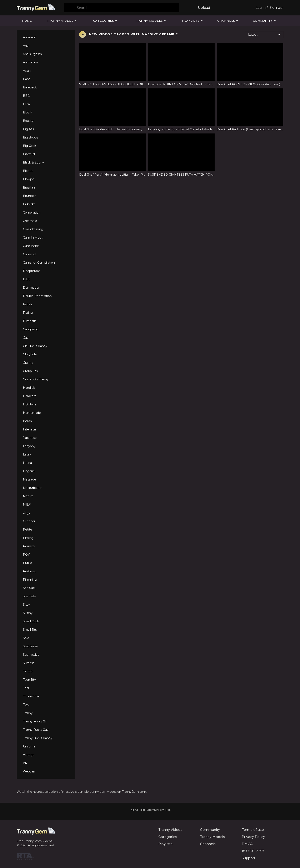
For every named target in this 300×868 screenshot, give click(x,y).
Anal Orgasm (32, 54)
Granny (28, 363)
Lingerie (29, 471)
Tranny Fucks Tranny (38, 738)
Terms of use (253, 830)
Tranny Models (149, 21)
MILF (27, 504)
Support (249, 858)
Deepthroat (31, 271)
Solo (26, 638)
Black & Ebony (33, 162)
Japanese (30, 438)
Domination (32, 288)
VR (25, 763)
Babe (27, 79)
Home (27, 21)
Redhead (30, 571)
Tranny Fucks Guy (36, 730)
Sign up (276, 8)
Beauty (28, 121)
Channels (226, 21)
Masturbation (33, 488)
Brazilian (29, 187)
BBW (27, 104)
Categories (104, 21)
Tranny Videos (60, 21)
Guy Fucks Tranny (36, 379)
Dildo (27, 279)
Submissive (31, 655)
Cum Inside (31, 246)
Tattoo (28, 671)
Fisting (28, 313)
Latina (27, 463)
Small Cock (31, 621)
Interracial (30, 429)
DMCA (247, 844)
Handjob (29, 388)
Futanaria (30, 321)
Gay (26, 338)
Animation (30, 62)
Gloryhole (30, 354)
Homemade (32, 413)
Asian (27, 71)
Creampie (30, 221)
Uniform (29, 746)
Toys (26, 705)
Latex (27, 454)
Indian (27, 421)
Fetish (27, 304)
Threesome (31, 696)
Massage (29, 479)
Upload (204, 8)
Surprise (29, 663)
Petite (27, 530)
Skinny (28, 613)
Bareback (30, 87)
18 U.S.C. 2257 (253, 851)
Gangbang (31, 329)
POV (26, 555)
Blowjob (29, 179)
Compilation (32, 213)
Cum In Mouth (34, 238)
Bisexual (29, 154)
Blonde (28, 171)
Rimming (30, 580)
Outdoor (29, 521)
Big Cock (29, 146)
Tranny (28, 713)
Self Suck (30, 588)
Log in (261, 8)
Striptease (30, 646)
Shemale (29, 596)
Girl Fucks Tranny (35, 346)
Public (27, 563)
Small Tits (30, 630)
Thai (26, 688)
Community (263, 21)
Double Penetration (37, 296)
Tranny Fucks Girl (35, 721)
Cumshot (30, 254)
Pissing (28, 538)
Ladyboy (29, 446)
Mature (28, 496)
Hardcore (30, 396)
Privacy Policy (253, 837)
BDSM (28, 112)
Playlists (191, 21)
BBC (26, 96)
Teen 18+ (29, 680)
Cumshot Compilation (39, 263)
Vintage (29, 755)
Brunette (30, 196)
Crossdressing (33, 229)
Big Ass (28, 129)
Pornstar (29, 546)
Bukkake (29, 204)
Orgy (27, 513)
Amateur (29, 37)
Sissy (26, 605)
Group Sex (30, 371)
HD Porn (29, 404)
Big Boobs (31, 137)
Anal (26, 46)
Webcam (30, 771)
